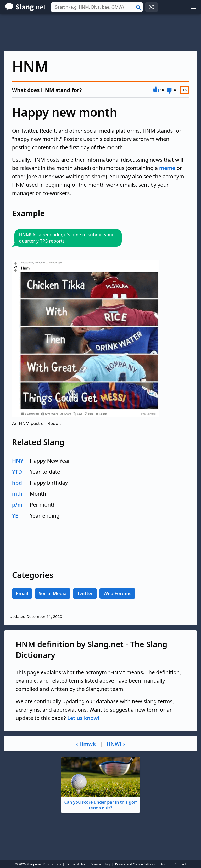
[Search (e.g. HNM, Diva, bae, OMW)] (97, 7)
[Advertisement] (100, 32)
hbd (17, 483)
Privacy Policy (100, 864)
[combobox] (97, 7)
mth (17, 494)
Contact (180, 864)
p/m (17, 505)
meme (167, 168)
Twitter (85, 593)
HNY (18, 461)
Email (22, 593)
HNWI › (116, 744)
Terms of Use (76, 864)
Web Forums (117, 593)
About (165, 864)
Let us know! (83, 718)
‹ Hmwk (86, 744)
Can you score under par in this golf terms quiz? (100, 784)
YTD (17, 472)
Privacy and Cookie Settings (135, 864)
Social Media (53, 593)
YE (15, 516)
